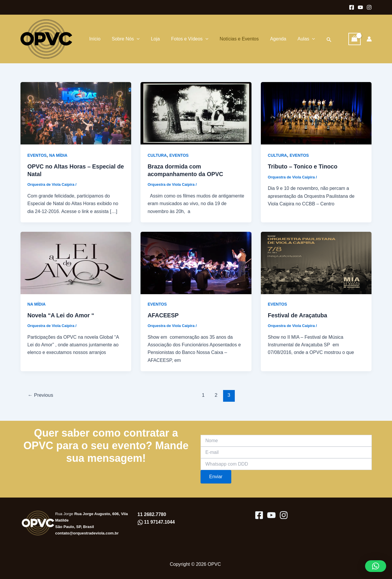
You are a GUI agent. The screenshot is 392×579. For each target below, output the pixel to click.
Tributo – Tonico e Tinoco (303, 167)
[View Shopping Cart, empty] (355, 39)
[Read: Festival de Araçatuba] (316, 263)
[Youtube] (360, 7)
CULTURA (157, 155)
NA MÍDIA (59, 155)
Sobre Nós (123, 39)
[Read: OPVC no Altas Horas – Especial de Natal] (76, 113)
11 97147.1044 (159, 522)
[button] (316, 39)
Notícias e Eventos (231, 39)
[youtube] (271, 515)
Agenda (268, 39)
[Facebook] (352, 7)
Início (95, 39)
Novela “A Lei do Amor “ (61, 316)
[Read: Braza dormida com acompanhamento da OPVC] (196, 113)
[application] (135, 39)
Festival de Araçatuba (298, 316)
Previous (41, 396)
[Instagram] (369, 7)
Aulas (294, 39)
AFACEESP (163, 316)
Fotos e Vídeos (184, 39)
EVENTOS (37, 155)
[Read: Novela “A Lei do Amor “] (76, 263)
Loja (151, 39)
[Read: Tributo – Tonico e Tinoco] (316, 113)
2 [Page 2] (216, 396)
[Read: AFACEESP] (196, 263)
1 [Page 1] (203, 396)
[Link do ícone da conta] (369, 39)
